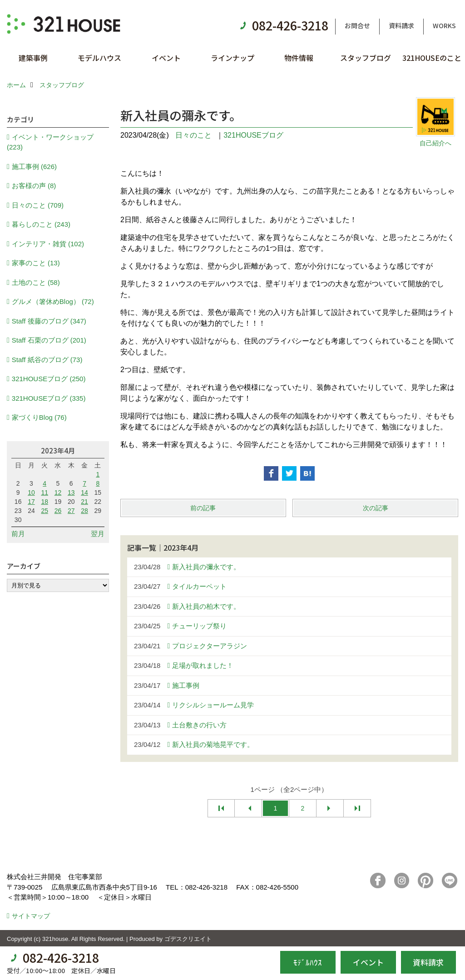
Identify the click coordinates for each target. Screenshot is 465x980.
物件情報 (299, 58)
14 (84, 492)
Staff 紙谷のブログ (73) (47, 360)
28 (84, 511)
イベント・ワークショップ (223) (50, 142)
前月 (18, 534)
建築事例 (33, 58)
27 (71, 511)
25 (45, 511)
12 (58, 492)
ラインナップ (232, 58)
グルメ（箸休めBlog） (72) (53, 301)
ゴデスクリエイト (188, 939)
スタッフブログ (366, 58)
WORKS (444, 25)
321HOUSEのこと (432, 58)
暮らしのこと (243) (41, 224)
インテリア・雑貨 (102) (48, 244)
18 (45, 502)
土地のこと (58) (36, 282)
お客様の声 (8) (34, 186)
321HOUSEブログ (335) (49, 398)
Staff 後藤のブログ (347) (49, 321)
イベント (166, 58)
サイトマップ (31, 916)
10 (31, 492)
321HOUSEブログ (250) (49, 379)
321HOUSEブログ (253, 135)
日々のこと (193, 135)
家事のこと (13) (36, 263)
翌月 (98, 534)
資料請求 (401, 25)
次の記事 (376, 508)
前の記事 (203, 508)
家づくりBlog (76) (39, 417)
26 (58, 511)
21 (84, 502)
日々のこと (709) (38, 205)
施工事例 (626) (34, 167)
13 (71, 492)
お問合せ (357, 25)
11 (45, 492)
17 (31, 502)
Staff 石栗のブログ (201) (49, 340)
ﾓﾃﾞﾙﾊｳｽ (308, 962)
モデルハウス (99, 58)
